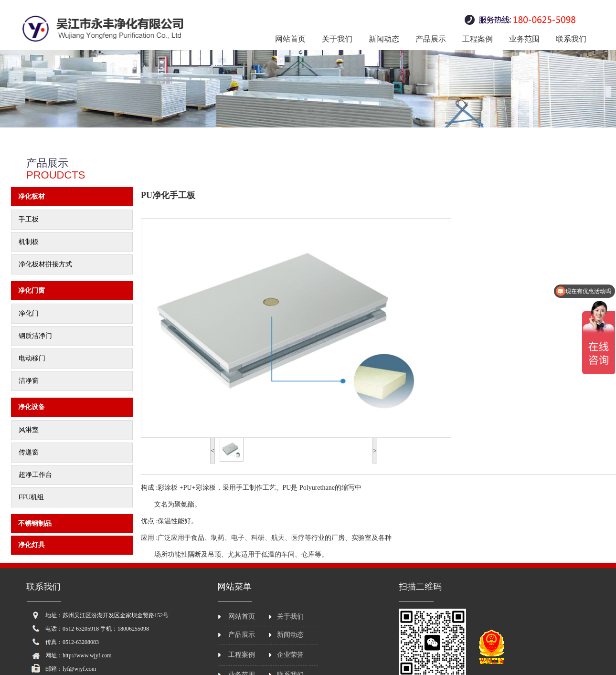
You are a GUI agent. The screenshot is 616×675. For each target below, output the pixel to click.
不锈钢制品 (35, 523)
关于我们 (337, 39)
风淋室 (29, 430)
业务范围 (524, 39)
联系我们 (571, 39)
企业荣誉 (290, 655)
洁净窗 (29, 381)
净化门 (29, 313)
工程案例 (478, 39)
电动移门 (32, 358)
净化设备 (32, 407)
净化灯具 (32, 545)
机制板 (29, 242)
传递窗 (29, 452)
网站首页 (290, 39)
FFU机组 (32, 497)
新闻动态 (384, 39)
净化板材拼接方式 (45, 264)
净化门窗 (32, 290)
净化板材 (32, 196)
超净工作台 (35, 475)
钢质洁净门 (35, 336)
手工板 (29, 219)
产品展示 (431, 39)
